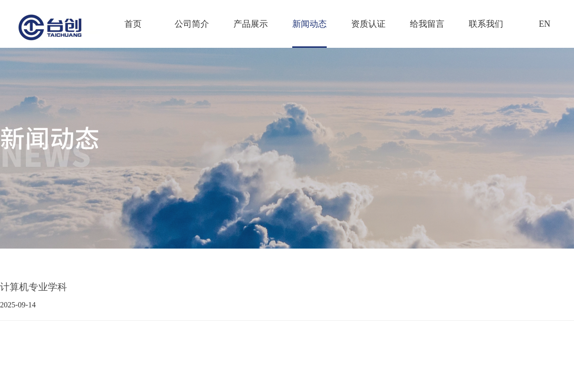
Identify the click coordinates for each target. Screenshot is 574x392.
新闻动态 (309, 24)
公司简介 (192, 24)
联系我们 (486, 24)
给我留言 (427, 24)
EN (545, 24)
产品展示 (251, 24)
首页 (133, 24)
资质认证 (368, 24)
